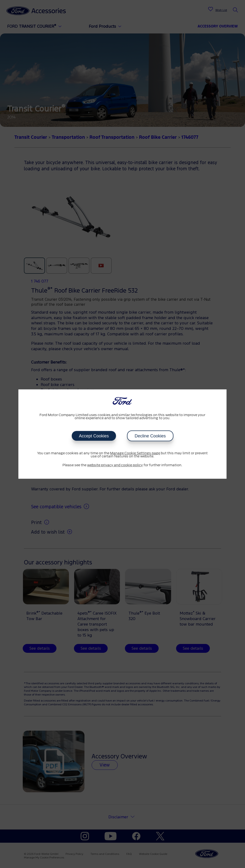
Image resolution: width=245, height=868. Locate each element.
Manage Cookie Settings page (135, 453)
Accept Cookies (94, 436)
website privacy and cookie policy (115, 465)
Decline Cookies (150, 436)
